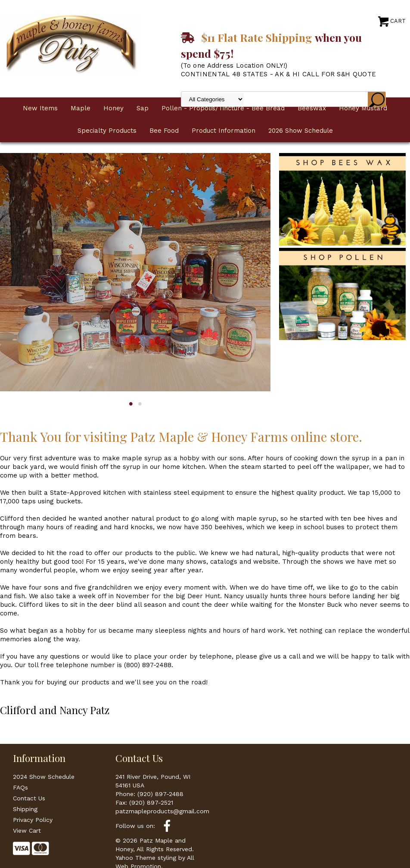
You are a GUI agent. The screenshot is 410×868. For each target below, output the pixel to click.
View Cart (27, 831)
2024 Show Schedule (44, 777)
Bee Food (164, 131)
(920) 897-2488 (160, 794)
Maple (81, 108)
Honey (113, 108)
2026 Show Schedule (301, 131)
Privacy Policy (33, 820)
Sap (143, 108)
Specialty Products (107, 131)
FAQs (20, 787)
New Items (40, 108)
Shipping (25, 809)
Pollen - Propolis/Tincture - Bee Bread (223, 108)
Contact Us (29, 798)
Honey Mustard (363, 108)
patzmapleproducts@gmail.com (162, 811)
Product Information (224, 131)
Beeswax (312, 108)
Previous (12, 262)
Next (258, 262)
